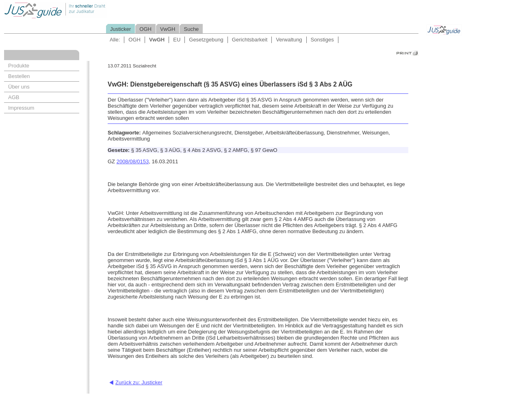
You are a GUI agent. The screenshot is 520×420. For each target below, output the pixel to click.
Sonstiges (322, 40)
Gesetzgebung (206, 40)
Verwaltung (289, 40)
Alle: (115, 40)
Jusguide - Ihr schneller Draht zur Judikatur (82, 10)
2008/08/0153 (133, 161)
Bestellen (19, 76)
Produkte (19, 66)
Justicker (120, 29)
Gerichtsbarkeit (250, 40)
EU (177, 40)
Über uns (19, 87)
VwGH (168, 29)
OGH (145, 29)
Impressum (21, 108)
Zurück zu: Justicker (139, 382)
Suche (191, 29)
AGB (14, 97)
